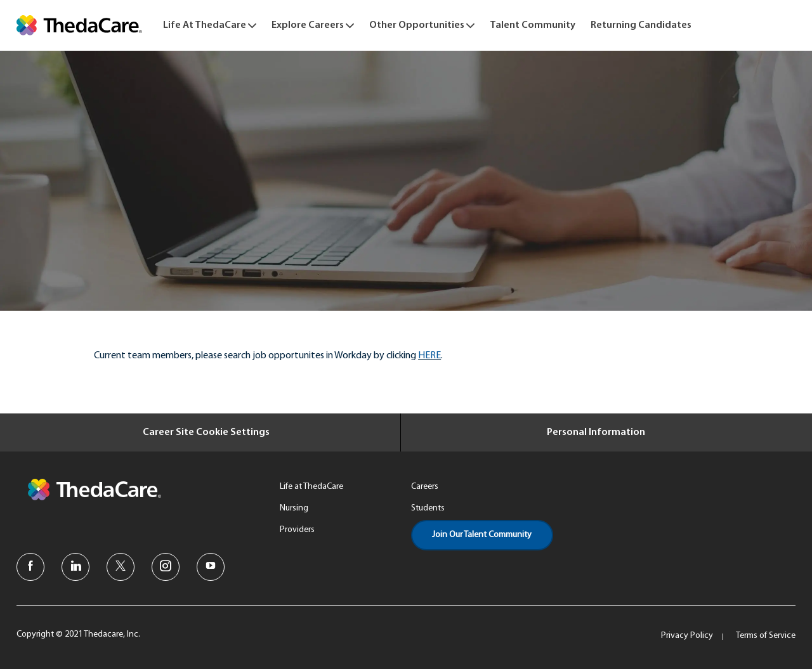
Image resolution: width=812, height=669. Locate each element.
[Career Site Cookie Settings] (206, 432)
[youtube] (211, 567)
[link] (79, 25)
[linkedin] (75, 567)
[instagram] (166, 567)
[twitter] (121, 567)
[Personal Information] (596, 432)
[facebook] (30, 567)
